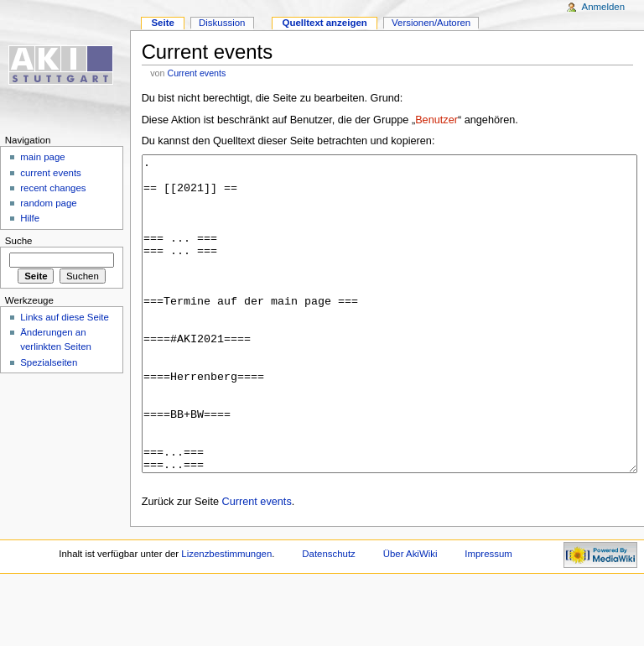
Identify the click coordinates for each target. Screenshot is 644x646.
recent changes (53, 188)
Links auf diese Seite (65, 317)
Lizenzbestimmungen (226, 617)
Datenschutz (329, 617)
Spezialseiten (49, 362)
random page (49, 203)
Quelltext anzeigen (325, 23)
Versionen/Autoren (431, 23)
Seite (162, 23)
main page (43, 157)
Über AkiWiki (410, 617)
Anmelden (604, 7)
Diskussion (222, 23)
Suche (19, 241)
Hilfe (30, 218)
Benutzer (436, 120)
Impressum (488, 617)
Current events (196, 73)
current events (51, 173)
